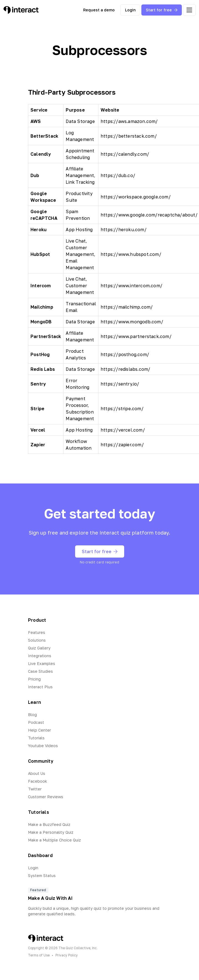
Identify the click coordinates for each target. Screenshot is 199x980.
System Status (42, 876)
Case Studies (40, 671)
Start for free (162, 10)
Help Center (39, 730)
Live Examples (42, 663)
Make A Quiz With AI (50, 898)
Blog (32, 715)
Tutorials (36, 738)
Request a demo (99, 10)
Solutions (37, 640)
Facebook (38, 781)
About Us (37, 773)
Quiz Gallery (39, 648)
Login (130, 10)
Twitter (35, 789)
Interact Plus (40, 687)
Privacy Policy (67, 955)
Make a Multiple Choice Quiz (54, 840)
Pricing (34, 679)
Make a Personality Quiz (51, 832)
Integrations (40, 656)
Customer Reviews (46, 797)
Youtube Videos (43, 746)
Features (37, 632)
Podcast (36, 722)
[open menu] (189, 10)
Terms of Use (39, 955)
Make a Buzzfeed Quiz (49, 824)
